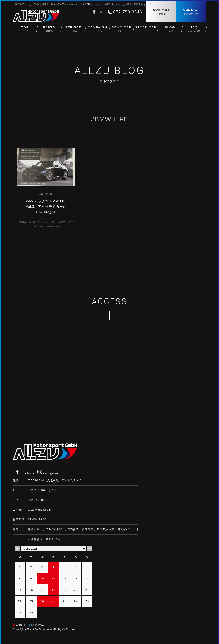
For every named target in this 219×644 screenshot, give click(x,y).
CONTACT (191, 12)
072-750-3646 (128, 12)
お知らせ (35, 222)
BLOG (170, 30)
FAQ (194, 30)
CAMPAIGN (97, 30)
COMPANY (161, 12)
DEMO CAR (122, 30)
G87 (71, 222)
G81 (63, 222)
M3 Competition (51, 227)
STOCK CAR (146, 30)
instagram (48, 473)
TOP (25, 30)
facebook (25, 473)
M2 (36, 227)
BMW (23, 222)
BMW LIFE (50, 222)
